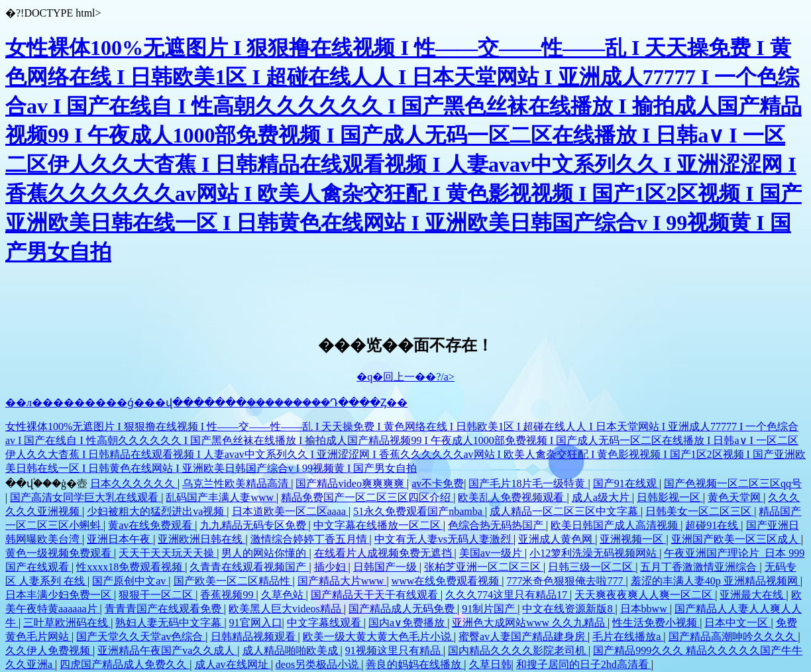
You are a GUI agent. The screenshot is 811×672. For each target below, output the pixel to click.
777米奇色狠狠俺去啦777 (566, 581)
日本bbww (645, 609)
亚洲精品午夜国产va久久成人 (167, 650)
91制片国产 (490, 609)
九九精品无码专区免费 (254, 525)
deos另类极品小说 (318, 664)
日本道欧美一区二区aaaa (290, 511)
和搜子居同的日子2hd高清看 (584, 664)
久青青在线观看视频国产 (249, 567)
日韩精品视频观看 (254, 637)
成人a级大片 (602, 497)
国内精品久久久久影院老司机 (518, 650)
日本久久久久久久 (134, 483)
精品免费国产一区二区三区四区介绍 (367, 497)
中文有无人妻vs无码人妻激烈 (444, 539)
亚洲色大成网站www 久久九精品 (530, 623)
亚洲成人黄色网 (557, 539)
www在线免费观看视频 (447, 581)
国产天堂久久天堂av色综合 (141, 637)
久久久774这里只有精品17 (508, 595)
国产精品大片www (342, 581)
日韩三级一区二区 (592, 567)
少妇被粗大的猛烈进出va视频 (157, 511)
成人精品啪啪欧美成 (292, 650)
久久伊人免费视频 (49, 650)
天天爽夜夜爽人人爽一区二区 (645, 595)
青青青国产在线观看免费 (164, 609)
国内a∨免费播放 (408, 623)
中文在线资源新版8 (568, 609)
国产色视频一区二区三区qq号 (733, 483)
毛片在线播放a (628, 637)
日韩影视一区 (670, 497)
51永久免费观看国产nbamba (419, 511)
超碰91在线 (713, 525)
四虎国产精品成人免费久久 (125, 664)
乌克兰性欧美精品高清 (237, 483)
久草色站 (284, 595)
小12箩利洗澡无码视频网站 (594, 553)
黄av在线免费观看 (151, 525)
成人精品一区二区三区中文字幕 (565, 511)
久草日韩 (490, 664)
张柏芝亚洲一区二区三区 (484, 567)
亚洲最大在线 (753, 595)
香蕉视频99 (228, 595)
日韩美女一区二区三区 (700, 511)
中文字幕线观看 (325, 623)
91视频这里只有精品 (394, 650)
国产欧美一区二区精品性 (233, 581)
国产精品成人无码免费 (403, 609)
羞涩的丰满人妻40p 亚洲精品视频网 (716, 581)
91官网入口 (256, 623)
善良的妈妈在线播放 (415, 664)
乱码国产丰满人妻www (221, 497)
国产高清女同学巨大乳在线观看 (85, 497)
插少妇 (331, 567)
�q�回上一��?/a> (405, 377)
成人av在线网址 (233, 664)
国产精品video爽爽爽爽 (351, 483)
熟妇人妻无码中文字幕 (170, 623)
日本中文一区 (737, 623)
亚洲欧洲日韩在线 (201, 539)
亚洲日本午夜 (120, 539)
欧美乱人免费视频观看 (512, 497)
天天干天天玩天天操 (168, 553)
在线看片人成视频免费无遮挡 (384, 553)
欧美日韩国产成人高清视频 (616, 525)
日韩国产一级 (386, 567)
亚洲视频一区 (633, 539)
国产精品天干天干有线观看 (376, 595)
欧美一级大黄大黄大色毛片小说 (378, 637)
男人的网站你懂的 (265, 553)
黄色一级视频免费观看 (60, 553)
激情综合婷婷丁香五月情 (310, 539)
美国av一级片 (492, 553)
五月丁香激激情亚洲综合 (700, 567)
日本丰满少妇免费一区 (60, 595)
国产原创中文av (130, 581)
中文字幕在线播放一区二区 (378, 525)
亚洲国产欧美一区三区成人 (736, 539)
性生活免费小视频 (656, 623)
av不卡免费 (438, 483)
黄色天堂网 (735, 497)
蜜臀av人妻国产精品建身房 (523, 637)
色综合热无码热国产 (497, 525)
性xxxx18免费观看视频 (131, 567)
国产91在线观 (626, 483)
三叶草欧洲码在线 (67, 623)
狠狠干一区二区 (157, 595)
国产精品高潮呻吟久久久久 (733, 637)
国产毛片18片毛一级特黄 (528, 483)
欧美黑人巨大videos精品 (286, 609)
